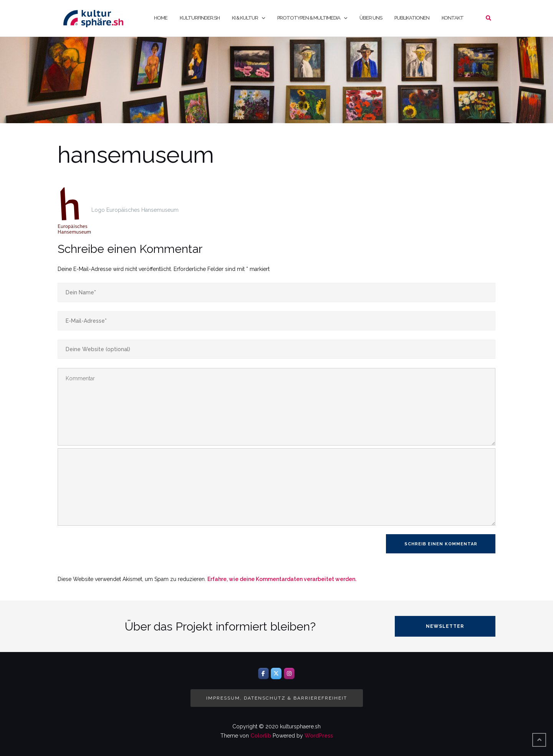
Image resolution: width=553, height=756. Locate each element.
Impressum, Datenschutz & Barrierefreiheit (277, 698)
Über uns (371, 18)
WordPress (319, 736)
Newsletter (445, 626)
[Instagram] (289, 673)
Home (161, 18)
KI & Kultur (245, 18)
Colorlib (261, 736)
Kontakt (453, 18)
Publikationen (412, 18)
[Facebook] (263, 673)
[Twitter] (276, 673)
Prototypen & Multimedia (309, 18)
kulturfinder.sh (200, 18)
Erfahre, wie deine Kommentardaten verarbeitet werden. (282, 579)
